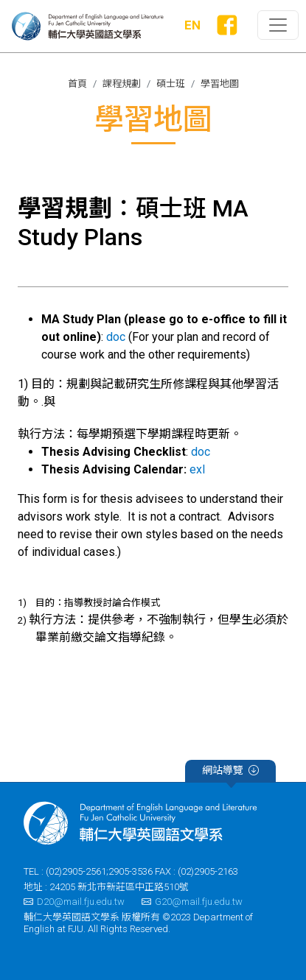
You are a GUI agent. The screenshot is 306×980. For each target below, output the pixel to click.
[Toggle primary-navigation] (278, 25)
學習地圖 (220, 84)
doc (116, 337)
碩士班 (171, 84)
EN (192, 25)
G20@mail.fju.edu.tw (192, 902)
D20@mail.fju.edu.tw (74, 902)
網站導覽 (230, 772)
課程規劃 (122, 84)
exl (197, 469)
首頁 (77, 84)
